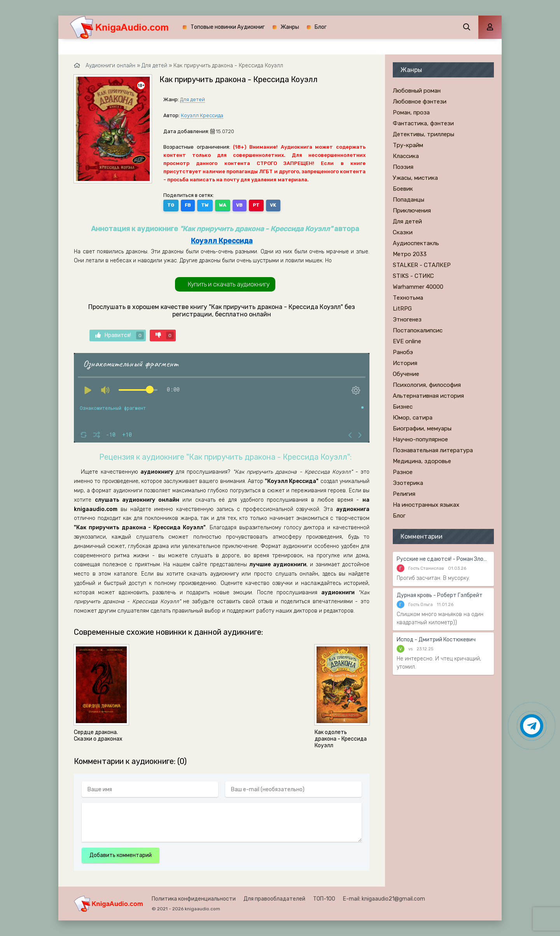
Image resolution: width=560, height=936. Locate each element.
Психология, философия (427, 385)
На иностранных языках (426, 505)
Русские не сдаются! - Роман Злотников (443, 559)
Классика (406, 156)
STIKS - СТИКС (413, 276)
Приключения (412, 211)
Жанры (290, 27)
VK (271, 205)
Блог (321, 27)
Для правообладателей (274, 899)
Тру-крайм (408, 145)
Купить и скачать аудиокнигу (229, 284)
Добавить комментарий (121, 855)
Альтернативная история (428, 396)
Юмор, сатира (413, 418)
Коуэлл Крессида (202, 115)
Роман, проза (411, 112)
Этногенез (407, 320)
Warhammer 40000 (418, 287)
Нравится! (120, 335)
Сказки (403, 232)
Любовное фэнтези (420, 102)
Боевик (403, 189)
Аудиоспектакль (416, 243)
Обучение (406, 374)
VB (238, 205)
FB (187, 205)
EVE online (407, 341)
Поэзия (403, 167)
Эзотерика (408, 483)
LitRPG (402, 309)
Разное (403, 472)
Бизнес (403, 407)
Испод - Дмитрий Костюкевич (436, 640)
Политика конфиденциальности (194, 899)
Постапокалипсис (418, 330)
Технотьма (408, 298)
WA (221, 205)
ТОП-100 (324, 899)
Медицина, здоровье (422, 461)
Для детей (192, 99)
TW (204, 205)
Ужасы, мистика (415, 178)
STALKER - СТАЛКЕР (422, 265)
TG (171, 205)
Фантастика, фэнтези (423, 123)
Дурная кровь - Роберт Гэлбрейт (440, 595)
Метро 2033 (410, 254)
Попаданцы (409, 200)
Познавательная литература (433, 450)
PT (255, 205)
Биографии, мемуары (422, 428)
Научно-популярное (420, 439)
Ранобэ (403, 352)
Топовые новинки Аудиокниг (228, 27)
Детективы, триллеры (423, 134)
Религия (404, 494)
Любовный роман (417, 91)
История (405, 363)
